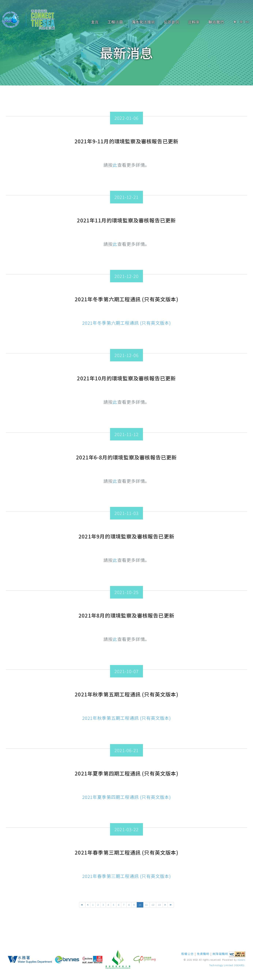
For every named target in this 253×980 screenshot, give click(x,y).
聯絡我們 (216, 22)
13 (159, 905)
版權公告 (187, 954)
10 (140, 905)
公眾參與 (172, 22)
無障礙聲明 (220, 954)
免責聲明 (203, 954)
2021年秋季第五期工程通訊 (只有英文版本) (126, 718)
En (247, 22)
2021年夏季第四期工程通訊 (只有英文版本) (126, 797)
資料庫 (194, 22)
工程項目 (115, 22)
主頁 (95, 22)
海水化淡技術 (143, 22)
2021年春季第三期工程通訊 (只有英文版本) (126, 876)
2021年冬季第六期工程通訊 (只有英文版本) (126, 323)
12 (153, 905)
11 (146, 905)
